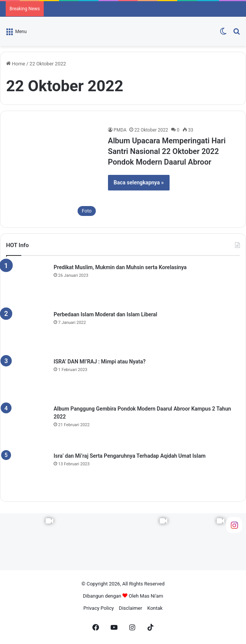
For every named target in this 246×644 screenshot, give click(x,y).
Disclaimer (131, 608)
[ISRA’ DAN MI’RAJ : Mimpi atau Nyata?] (27, 379)
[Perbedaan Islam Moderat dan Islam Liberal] (27, 332)
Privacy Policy (98, 608)
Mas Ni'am (152, 596)
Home (16, 64)
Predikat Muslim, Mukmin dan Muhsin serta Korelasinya (120, 267)
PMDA (120, 130)
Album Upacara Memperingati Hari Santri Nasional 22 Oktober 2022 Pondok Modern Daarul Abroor (167, 151)
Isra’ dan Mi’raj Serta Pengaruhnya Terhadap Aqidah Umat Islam (130, 456)
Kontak (155, 608)
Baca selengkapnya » (139, 182)
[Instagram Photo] (86, 542)
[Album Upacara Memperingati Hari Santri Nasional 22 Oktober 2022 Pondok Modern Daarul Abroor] (53, 173)
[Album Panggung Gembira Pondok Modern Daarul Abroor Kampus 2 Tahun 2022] (27, 426)
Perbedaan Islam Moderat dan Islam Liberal (106, 314)
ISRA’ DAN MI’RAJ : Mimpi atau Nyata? (100, 362)
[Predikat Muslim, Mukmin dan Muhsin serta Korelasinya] (27, 284)
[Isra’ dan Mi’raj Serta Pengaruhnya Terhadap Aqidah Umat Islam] (27, 473)
